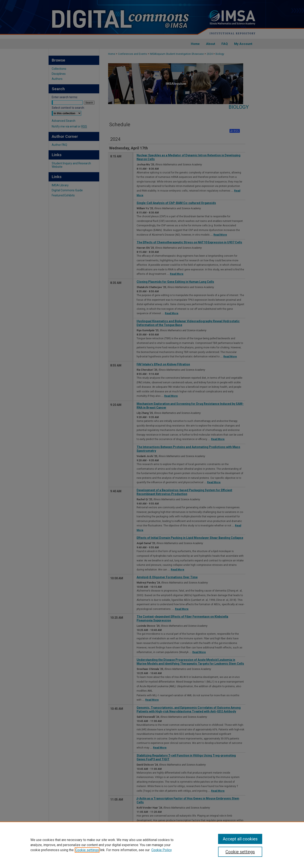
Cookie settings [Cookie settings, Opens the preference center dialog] (240, 852)
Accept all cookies (240, 839)
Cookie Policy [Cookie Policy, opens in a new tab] (162, 850)
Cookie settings (87, 850)
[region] (152, 845)
